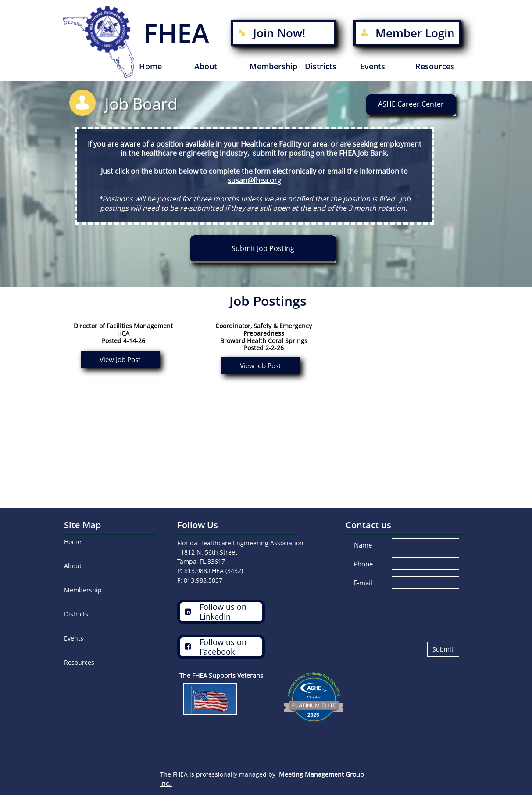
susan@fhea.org (254, 180)
